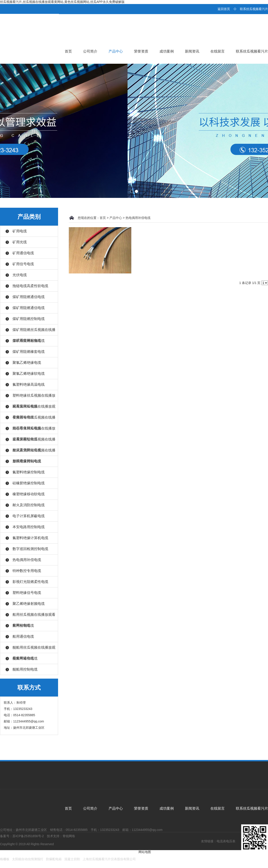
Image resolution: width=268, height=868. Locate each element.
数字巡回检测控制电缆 (30, 549)
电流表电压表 (226, 841)
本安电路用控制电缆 (29, 527)
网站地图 (145, 852)
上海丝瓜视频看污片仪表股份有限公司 (109, 859)
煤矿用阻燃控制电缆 (29, 319)
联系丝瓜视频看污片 (254, 9)
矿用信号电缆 (23, 264)
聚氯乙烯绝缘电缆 (27, 363)
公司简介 (90, 51)
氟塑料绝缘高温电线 (29, 384)
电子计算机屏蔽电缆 (29, 516)
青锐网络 (69, 836)
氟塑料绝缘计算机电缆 (30, 538)
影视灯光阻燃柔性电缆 (30, 582)
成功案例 (167, 51)
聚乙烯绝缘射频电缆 (29, 604)
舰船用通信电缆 (25, 658)
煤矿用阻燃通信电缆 (29, 297)
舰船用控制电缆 (25, 669)
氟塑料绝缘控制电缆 (29, 472)
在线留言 (218, 51)
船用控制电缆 (23, 626)
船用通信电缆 (23, 636)
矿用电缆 (20, 231)
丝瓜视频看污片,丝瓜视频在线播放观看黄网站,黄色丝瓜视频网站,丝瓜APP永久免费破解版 (62, 2)
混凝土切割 (72, 859)
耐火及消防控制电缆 (29, 505)
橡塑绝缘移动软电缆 (29, 494)
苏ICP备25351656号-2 (28, 836)
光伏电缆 (20, 275)
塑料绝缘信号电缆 (27, 593)
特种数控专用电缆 (27, 571)
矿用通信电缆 (23, 253)
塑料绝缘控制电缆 (27, 461)
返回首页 (224, 9)
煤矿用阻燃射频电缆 (29, 341)
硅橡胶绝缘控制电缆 (29, 483)
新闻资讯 (192, 51)
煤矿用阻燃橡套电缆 (29, 352)
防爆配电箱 (54, 859)
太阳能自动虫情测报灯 (28, 859)
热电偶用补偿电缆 (27, 560)
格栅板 (5, 859)
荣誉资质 (141, 51)
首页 (68, 51)
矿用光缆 (20, 242)
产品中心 (116, 51)
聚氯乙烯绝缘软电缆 (29, 374)
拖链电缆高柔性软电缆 (30, 286)
